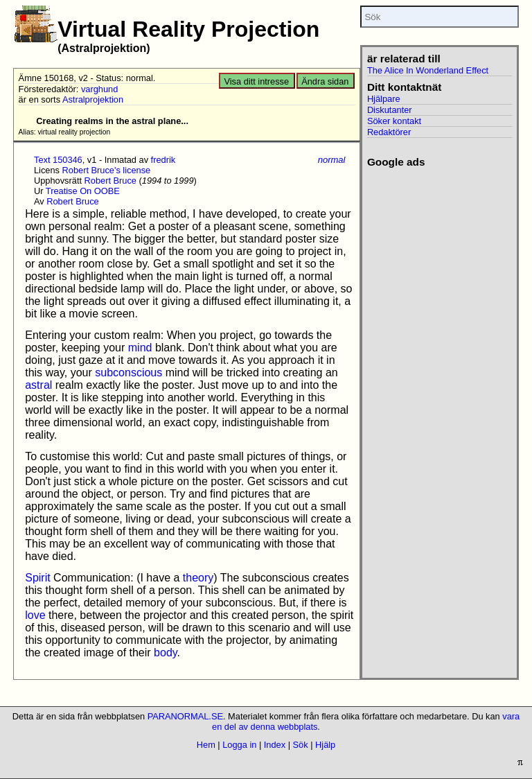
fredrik (163, 160)
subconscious (128, 373)
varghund (99, 89)
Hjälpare (384, 99)
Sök (301, 745)
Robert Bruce (110, 181)
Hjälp (325, 745)
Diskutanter (390, 110)
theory (198, 578)
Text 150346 (58, 160)
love (35, 615)
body (166, 653)
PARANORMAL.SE (185, 716)
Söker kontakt (394, 121)
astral (38, 385)
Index (275, 745)
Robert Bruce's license (107, 170)
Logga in (239, 745)
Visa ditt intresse (256, 81)
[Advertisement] (435, 220)
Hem (206, 745)
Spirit (37, 578)
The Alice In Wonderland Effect (428, 70)
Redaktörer (389, 132)
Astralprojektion (93, 99)
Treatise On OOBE (83, 191)
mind (140, 348)
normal (332, 160)
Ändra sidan (325, 81)
